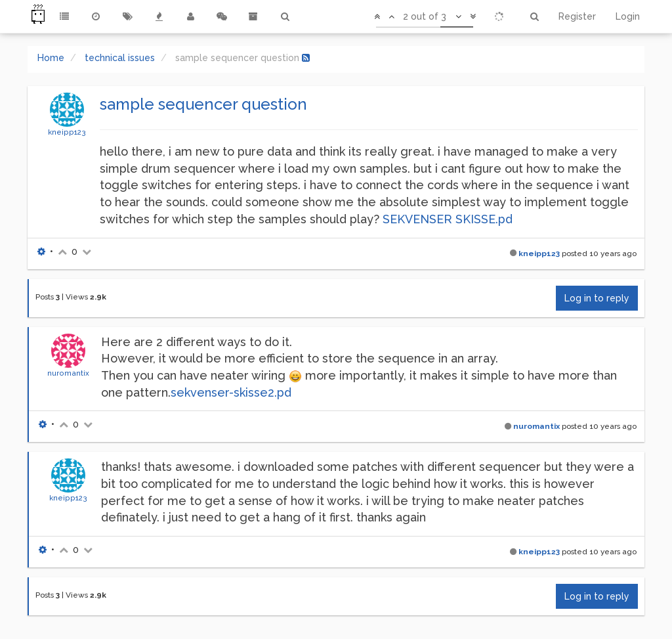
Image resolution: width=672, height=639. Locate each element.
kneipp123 (67, 132)
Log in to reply (597, 298)
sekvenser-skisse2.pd (231, 392)
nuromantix (68, 373)
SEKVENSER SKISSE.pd (448, 219)
